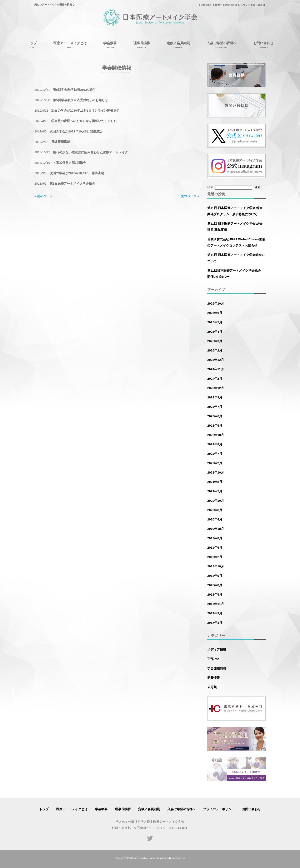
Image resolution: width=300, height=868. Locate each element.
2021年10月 (216, 472)
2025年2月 (215, 350)
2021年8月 (215, 482)
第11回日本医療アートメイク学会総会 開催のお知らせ (236, 274)
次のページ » (190, 196)
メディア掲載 (217, 649)
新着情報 (214, 678)
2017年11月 (216, 604)
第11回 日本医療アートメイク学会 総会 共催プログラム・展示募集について (235, 211)
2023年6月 (215, 416)
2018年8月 (215, 585)
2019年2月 (215, 557)
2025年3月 (215, 341)
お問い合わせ (251, 809)
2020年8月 (215, 510)
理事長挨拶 (123, 809)
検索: (211, 187)
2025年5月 (215, 322)
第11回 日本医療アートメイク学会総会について (236, 258)
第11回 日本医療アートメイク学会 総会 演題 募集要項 (235, 227)
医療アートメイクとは (72, 809)
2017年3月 (215, 623)
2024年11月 (216, 369)
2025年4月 (215, 332)
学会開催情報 (217, 668)
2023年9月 (215, 397)
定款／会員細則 (149, 809)
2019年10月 (216, 529)
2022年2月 (215, 463)
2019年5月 (215, 547)
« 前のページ (44, 196)
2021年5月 (215, 491)
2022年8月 (215, 444)
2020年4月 (215, 519)
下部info (213, 659)
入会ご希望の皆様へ (182, 809)
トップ (44, 809)
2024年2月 (215, 379)
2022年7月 (215, 454)
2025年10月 (216, 303)
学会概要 (101, 809)
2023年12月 (216, 388)
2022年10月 (216, 435)
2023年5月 (215, 425)
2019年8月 (215, 538)
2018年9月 (215, 576)
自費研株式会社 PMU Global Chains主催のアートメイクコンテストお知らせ (236, 242)
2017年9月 (215, 613)
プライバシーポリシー (219, 809)
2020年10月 (216, 501)
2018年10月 (216, 566)
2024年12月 (216, 360)
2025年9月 (215, 313)
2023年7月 (215, 407)
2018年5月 (215, 594)
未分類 (212, 687)
